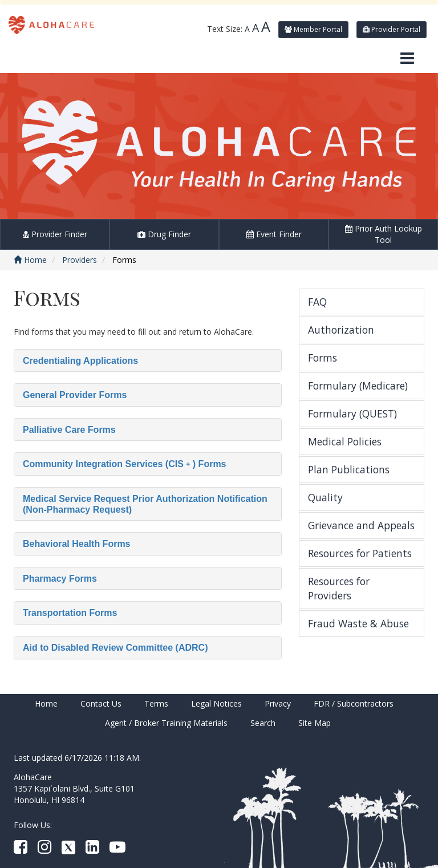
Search (263, 723)
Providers (80, 260)
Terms (156, 703)
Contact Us (101, 703)
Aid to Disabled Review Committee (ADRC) (115, 648)
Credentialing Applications (80, 361)
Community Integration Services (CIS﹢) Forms (125, 464)
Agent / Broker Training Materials (166, 723)
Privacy (278, 703)
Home (30, 260)
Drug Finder (164, 234)
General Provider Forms (75, 395)
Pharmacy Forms (60, 579)
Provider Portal (392, 29)
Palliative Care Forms (69, 430)
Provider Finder (55, 234)
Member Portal (313, 29)
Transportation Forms (70, 613)
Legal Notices (216, 703)
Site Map (315, 723)
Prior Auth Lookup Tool (384, 234)
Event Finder (274, 234)
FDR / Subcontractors (354, 703)
